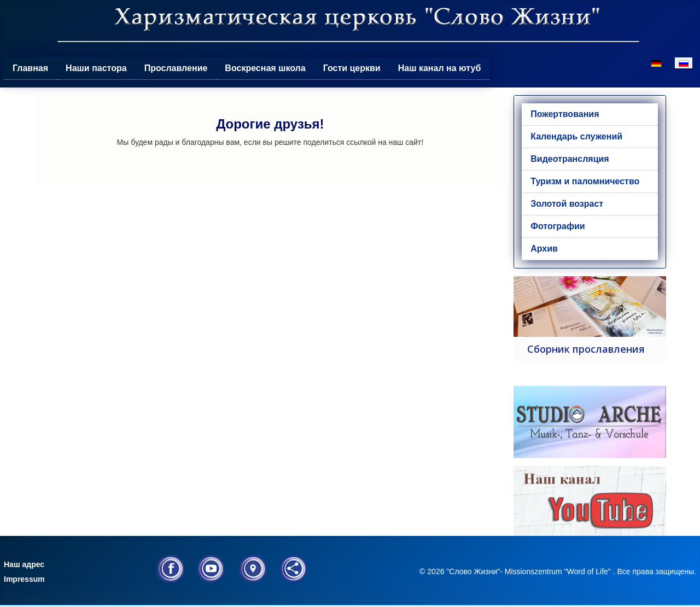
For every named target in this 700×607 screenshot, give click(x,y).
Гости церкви (352, 68)
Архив (544, 249)
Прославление (176, 68)
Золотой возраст (567, 204)
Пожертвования (565, 114)
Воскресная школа (265, 68)
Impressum (24, 579)
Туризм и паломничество (585, 181)
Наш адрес (24, 564)
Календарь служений (576, 136)
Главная (30, 68)
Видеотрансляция (570, 159)
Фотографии (558, 226)
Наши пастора (96, 68)
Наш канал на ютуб (440, 68)
